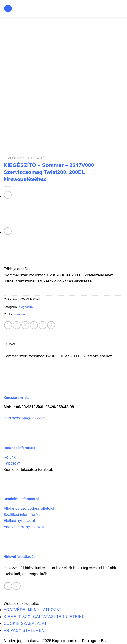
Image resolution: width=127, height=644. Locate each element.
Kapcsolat (12, 463)
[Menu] (8, 9)
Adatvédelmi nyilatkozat (24, 527)
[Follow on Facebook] (8, 586)
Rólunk (10, 457)
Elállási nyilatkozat (19, 521)
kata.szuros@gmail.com (24, 418)
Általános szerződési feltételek (29, 508)
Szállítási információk (22, 515)
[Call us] (17, 586)
